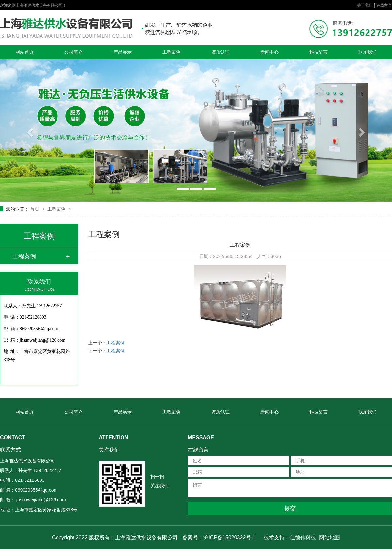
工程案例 (171, 52)
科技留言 (318, 52)
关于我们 (365, 5)
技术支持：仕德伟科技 (290, 538)
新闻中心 (269, 52)
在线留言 (384, 5)
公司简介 (73, 52)
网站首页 (24, 52)
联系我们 (367, 52)
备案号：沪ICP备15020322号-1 (219, 538)
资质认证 (220, 52)
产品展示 (122, 52)
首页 (35, 209)
